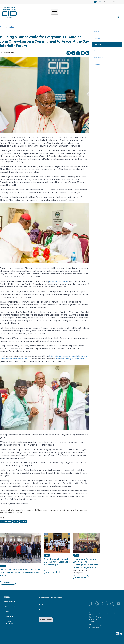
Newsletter (99, 57)
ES (114, 2)
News (96, 31)
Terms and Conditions (8, 622)
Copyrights (8, 617)
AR (105, 2)
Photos (97, 51)
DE (110, 2)
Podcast (97, 64)
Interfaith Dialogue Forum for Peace (72, 359)
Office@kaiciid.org (95, 625)
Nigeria (23, 521)
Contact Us (8, 612)
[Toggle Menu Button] (55, 12)
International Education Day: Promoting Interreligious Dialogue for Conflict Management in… (85, 563)
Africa (16, 521)
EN (101, 2)
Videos (97, 38)
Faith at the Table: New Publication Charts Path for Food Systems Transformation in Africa (20, 573)
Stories (3, 27)
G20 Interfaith (6, 521)
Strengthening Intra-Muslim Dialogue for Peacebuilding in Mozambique (57, 562)
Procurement (9, 607)
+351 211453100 (94, 628)
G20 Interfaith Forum (59, 281)
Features (12, 27)
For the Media (9, 602)
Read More (6, 583)
